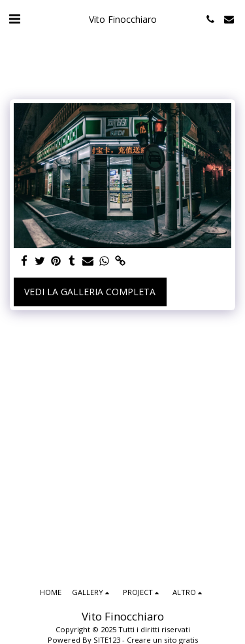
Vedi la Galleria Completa (90, 292)
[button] (14, 19)
